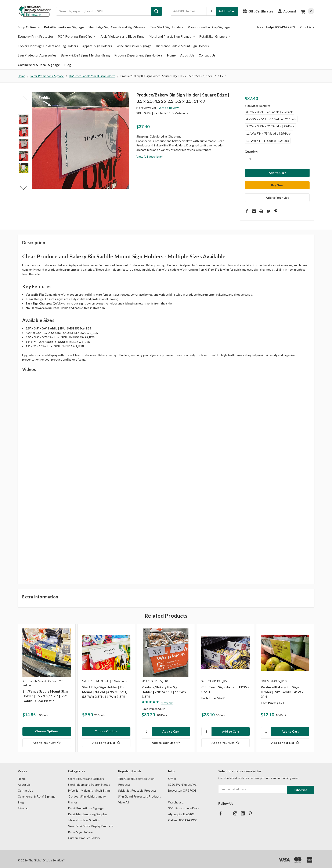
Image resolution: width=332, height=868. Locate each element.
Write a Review (169, 108)
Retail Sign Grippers (215, 36)
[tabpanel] (47, 685)
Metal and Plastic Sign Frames (172, 36)
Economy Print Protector (36, 36)
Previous (23, 98)
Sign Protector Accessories (37, 55)
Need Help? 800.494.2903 (276, 27)
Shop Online (29, 27)
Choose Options (47, 728)
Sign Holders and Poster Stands (89, 781)
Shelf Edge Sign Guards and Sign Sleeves (117, 27)
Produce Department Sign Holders (138, 55)
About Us (187, 55)
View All (124, 799)
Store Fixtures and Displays (86, 775)
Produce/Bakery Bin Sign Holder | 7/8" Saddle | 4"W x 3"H (282, 689)
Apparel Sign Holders (97, 46)
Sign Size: (258, 106)
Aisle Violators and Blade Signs (122, 36)
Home (171, 55)
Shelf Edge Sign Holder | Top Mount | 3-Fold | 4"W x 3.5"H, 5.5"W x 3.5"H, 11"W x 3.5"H (104, 689)
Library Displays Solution (84, 817)
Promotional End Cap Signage (209, 27)
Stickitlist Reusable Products (137, 787)
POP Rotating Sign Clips (77, 36)
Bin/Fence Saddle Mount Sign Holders (182, 46)
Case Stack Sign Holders (166, 27)
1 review (167, 700)
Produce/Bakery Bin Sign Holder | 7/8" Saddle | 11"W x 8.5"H (164, 689)
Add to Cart (227, 11)
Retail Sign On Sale (80, 829)
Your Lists (307, 27)
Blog (68, 65)
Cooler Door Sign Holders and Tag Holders (48, 46)
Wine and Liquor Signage (134, 46)
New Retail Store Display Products (91, 823)
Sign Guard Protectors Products (140, 793)
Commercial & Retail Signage (39, 65)
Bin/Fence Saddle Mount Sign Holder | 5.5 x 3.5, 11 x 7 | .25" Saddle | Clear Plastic (45, 693)
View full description (150, 156)
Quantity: (251, 152)
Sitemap (23, 805)
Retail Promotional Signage (64, 27)
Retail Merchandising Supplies (88, 811)
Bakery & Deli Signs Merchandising (85, 55)
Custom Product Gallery (84, 835)
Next (23, 188)
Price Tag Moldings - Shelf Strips (89, 787)
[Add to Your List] (47, 740)
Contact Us (207, 55)
